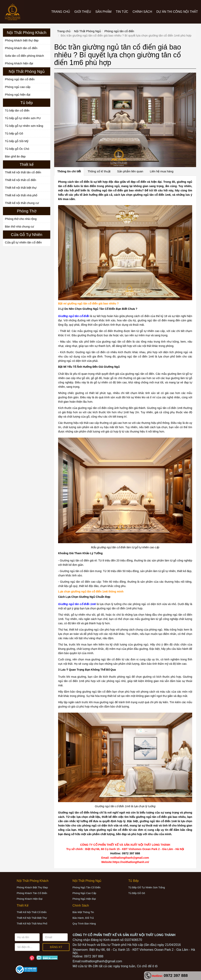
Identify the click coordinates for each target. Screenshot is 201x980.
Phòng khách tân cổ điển (21, 48)
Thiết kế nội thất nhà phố (21, 195)
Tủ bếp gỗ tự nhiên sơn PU (23, 118)
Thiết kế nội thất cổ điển (21, 180)
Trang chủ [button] (61, 12)
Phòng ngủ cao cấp (18, 87)
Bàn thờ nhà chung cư (19, 226)
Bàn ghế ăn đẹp (15, 156)
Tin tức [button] (122, 12)
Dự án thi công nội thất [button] (177, 12)
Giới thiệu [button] (83, 12)
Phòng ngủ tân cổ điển (20, 79)
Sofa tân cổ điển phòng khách (24, 56)
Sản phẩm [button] (103, 12)
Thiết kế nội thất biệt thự (21, 188)
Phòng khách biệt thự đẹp (22, 40)
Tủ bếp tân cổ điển (17, 110)
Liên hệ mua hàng (162, 171)
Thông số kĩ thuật (99, 171)
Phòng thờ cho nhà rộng (21, 219)
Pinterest (32, 958)
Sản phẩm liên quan (130, 171)
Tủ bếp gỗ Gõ (14, 133)
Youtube (25, 958)
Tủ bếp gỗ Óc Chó (17, 149)
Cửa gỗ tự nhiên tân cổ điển (23, 242)
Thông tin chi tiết (69, 171)
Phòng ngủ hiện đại (18, 95)
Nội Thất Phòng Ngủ (87, 31)
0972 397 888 (176, 975)
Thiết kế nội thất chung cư (22, 203)
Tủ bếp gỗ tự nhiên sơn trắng (24, 126)
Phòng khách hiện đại (19, 63)
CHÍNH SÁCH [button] (142, 12)
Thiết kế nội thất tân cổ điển (23, 172)
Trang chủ (64, 31)
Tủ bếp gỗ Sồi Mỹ (17, 141)
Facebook (18, 958)
